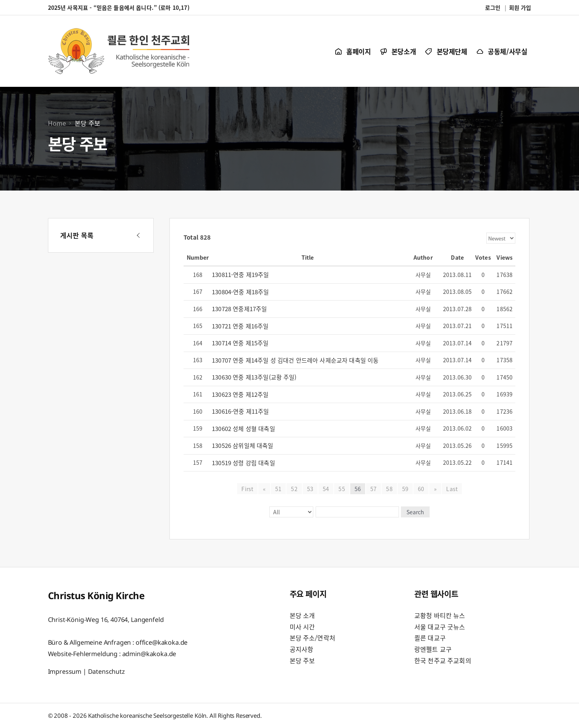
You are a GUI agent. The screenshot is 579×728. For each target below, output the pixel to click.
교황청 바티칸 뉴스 (440, 615)
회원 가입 (520, 7)
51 (278, 489)
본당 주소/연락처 (312, 638)
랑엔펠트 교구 (433, 649)
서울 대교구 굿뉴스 (440, 627)
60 (421, 489)
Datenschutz (107, 671)
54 (326, 489)
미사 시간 (302, 627)
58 (389, 489)
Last (452, 489)
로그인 (493, 7)
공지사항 (302, 649)
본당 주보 (302, 660)
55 (342, 489)
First (248, 489)
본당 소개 (302, 615)
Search (415, 512)
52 (294, 489)
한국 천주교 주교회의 (443, 660)
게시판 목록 (77, 235)
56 (358, 489)
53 (310, 489)
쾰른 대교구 (430, 638)
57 (373, 489)
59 (405, 489)
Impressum (65, 671)
